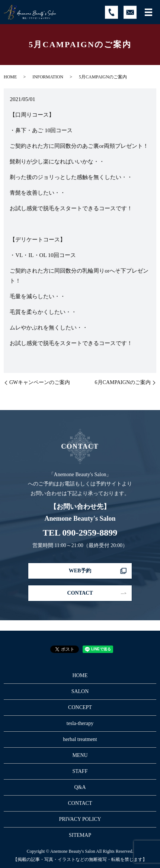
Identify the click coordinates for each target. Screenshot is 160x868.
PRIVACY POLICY (80, 819)
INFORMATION (48, 77)
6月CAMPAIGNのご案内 (123, 382)
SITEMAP (80, 835)
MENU (80, 755)
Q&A (80, 787)
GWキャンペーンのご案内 (40, 382)
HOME (10, 77)
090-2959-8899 (90, 533)
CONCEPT (80, 707)
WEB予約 (80, 571)
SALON (80, 691)
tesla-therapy (80, 723)
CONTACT (80, 593)
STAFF (80, 771)
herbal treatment (80, 739)
